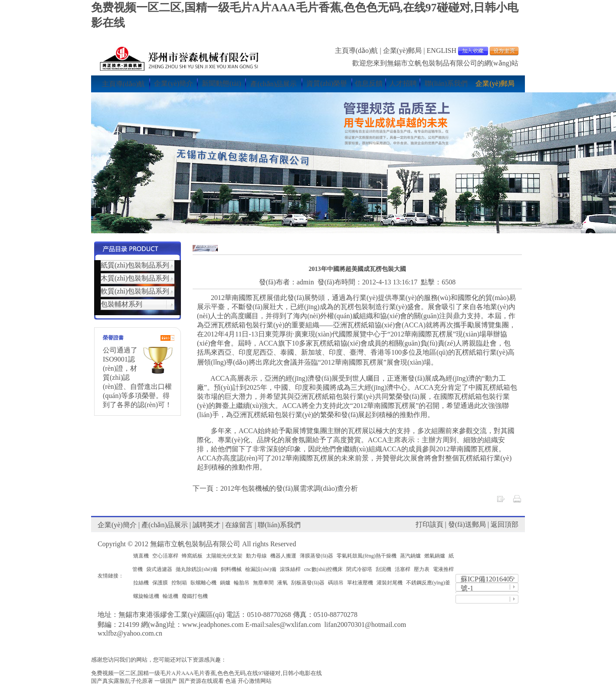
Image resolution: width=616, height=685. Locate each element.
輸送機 (170, 596)
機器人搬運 (283, 556)
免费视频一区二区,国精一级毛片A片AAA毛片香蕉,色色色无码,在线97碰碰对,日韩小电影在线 (206, 673)
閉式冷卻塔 (359, 569)
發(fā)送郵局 (467, 524)
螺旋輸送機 (146, 596)
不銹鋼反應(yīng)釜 (428, 583)
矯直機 (141, 556)
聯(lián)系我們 (446, 83)
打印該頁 (429, 524)
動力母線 (256, 556)
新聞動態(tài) (221, 83)
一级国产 (166, 681)
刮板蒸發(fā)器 (308, 583)
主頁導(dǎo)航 (357, 51)
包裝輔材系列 (121, 304)
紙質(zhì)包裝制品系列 (135, 265)
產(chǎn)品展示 (274, 84)
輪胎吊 (242, 583)
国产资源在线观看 (201, 681)
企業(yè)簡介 (174, 83)
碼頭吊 (336, 583)
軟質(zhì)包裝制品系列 (135, 291)
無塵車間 (263, 583)
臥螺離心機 (203, 583)
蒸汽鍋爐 (410, 556)
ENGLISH (442, 51)
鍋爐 (225, 583)
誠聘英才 (206, 525)
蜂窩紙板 (192, 556)
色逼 (231, 681)
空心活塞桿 (165, 556)
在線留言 (239, 525)
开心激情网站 (255, 681)
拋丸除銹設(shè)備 (197, 569)
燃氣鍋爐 (435, 556)
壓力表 (422, 569)
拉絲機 (141, 583)
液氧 (282, 583)
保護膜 (160, 583)
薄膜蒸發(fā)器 (316, 556)
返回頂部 (505, 524)
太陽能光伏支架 (224, 556)
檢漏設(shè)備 (261, 569)
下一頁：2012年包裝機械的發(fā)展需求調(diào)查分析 (275, 488)
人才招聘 (403, 83)
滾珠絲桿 (290, 569)
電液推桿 (443, 569)
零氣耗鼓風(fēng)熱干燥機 (366, 556)
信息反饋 (369, 83)
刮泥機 (383, 569)
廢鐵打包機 (195, 596)
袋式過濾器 (159, 569)
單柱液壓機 (360, 583)
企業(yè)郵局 (403, 51)
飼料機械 (231, 569)
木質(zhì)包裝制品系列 (135, 278)
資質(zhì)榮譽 (327, 83)
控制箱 (179, 583)
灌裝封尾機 (390, 583)
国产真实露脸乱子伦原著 (122, 681)
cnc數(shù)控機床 (323, 569)
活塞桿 (403, 569)
